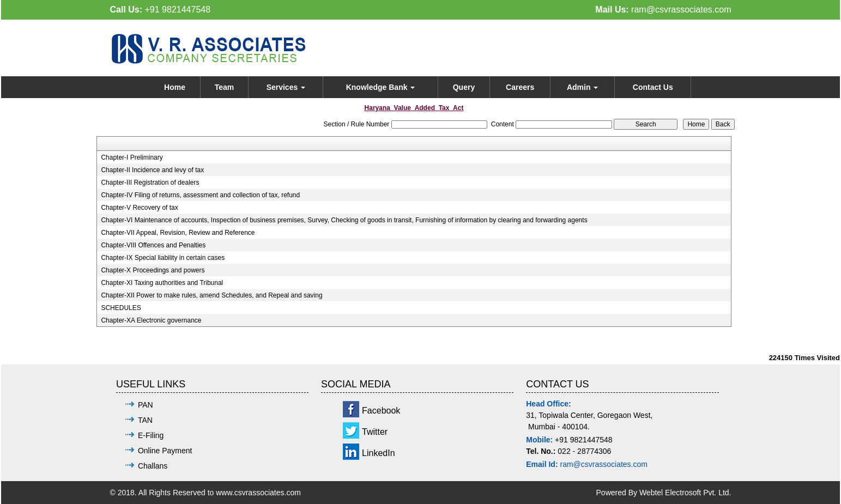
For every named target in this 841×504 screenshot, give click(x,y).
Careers (520, 87)
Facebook (381, 411)
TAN (145, 420)
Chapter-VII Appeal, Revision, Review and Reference (178, 233)
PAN (146, 405)
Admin (582, 87)
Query (464, 87)
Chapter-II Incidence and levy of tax (152, 170)
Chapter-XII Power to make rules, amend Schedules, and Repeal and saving (211, 295)
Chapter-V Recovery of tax (139, 208)
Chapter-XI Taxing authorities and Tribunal (162, 283)
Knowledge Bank (381, 87)
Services (286, 87)
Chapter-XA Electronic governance (151, 320)
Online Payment (165, 451)
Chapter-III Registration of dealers (150, 183)
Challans (153, 466)
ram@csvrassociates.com (681, 10)
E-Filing (151, 435)
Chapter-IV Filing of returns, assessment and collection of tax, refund (200, 195)
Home (175, 87)
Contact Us (653, 87)
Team (225, 87)
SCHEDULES (121, 308)
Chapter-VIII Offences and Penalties (153, 245)
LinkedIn (379, 453)
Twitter (375, 432)
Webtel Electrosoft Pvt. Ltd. (685, 493)
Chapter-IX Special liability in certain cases (163, 258)
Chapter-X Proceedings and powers (153, 270)
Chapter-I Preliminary (132, 157)
